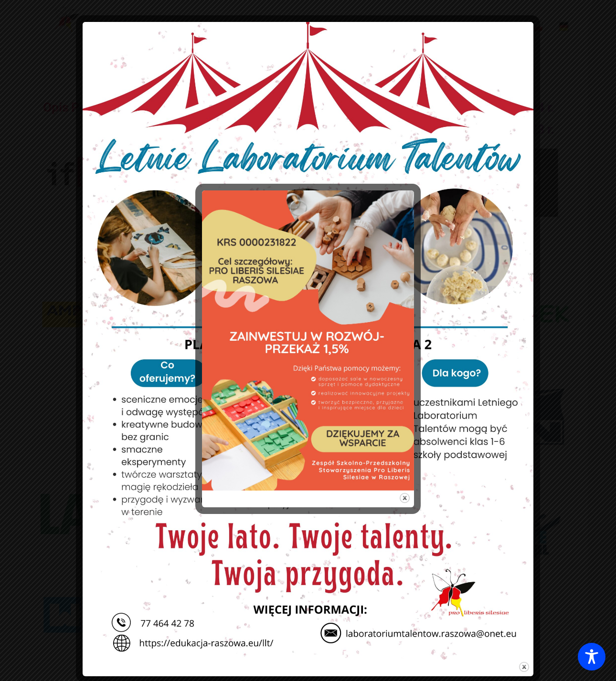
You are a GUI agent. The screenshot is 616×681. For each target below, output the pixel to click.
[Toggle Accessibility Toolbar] (592, 657)
